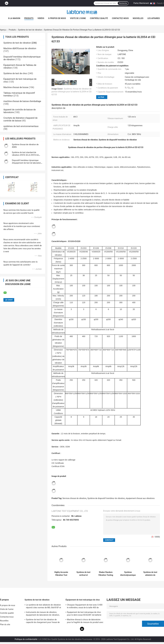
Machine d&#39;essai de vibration (20, 48)
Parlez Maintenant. (141, 3)
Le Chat (101, 97)
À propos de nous (57, 18)
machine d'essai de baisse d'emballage (22, 101)
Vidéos (41, 18)
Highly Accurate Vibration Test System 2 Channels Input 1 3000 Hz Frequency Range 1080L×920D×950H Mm (61, 574)
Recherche (123, 3)
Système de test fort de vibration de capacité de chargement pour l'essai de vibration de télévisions (43, 621)
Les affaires (154, 18)
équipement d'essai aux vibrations (140, 498)
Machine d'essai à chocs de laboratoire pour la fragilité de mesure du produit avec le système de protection (85, 621)
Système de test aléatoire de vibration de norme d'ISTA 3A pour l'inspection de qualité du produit (150, 574)
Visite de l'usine (78, 18)
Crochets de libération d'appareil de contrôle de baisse (20, 119)
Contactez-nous (120, 18)
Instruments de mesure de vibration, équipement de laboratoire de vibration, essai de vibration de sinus (43, 614)
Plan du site (5, 624)
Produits (29, 18)
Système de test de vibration (30, 30)
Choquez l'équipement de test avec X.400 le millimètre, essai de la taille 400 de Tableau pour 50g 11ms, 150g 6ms (85, 607)
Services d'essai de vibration (74, 498)
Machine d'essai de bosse (16, 87)
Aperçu (3, 30)
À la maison (14, 18)
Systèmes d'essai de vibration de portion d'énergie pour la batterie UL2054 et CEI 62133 (72, 92)
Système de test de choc (15, 73)
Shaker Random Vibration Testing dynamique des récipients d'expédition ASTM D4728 (106, 574)
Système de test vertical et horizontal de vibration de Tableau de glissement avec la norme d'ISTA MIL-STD (83, 574)
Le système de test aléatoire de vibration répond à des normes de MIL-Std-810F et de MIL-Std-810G (43, 607)
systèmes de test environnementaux (21, 126)
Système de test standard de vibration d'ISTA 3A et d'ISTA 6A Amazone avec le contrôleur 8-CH (26, 155)
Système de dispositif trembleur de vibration (106, 498)
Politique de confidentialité (26, 639)
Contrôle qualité (99, 18)
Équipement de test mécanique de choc (83, 600)
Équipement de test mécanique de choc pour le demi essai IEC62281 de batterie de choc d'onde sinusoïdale (84, 614)
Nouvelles (138, 18)
